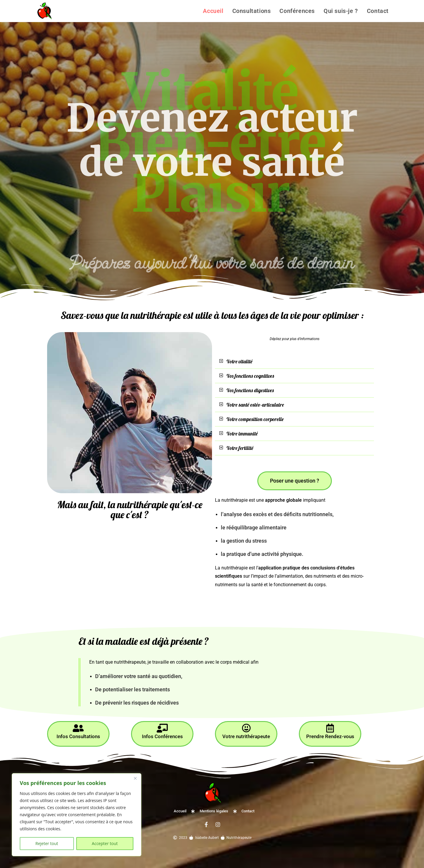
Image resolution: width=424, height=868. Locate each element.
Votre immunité (246, 428)
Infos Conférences (162, 730)
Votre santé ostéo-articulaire (262, 401)
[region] (77, 815)
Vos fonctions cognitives (255, 374)
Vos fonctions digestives (255, 387)
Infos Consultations (78, 730)
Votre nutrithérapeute (246, 730)
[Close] (135, 778)
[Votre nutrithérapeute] (246, 722)
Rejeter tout (47, 843)
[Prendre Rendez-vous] (330, 722)
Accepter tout (105, 843)
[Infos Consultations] (78, 722)
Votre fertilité (243, 441)
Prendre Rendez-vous (330, 730)
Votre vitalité (243, 360)
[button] (294, 361)
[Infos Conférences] (162, 722)
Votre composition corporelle (261, 414)
